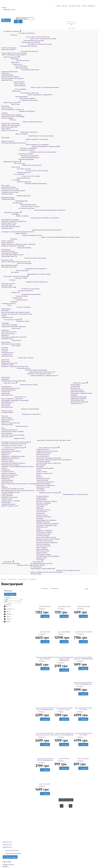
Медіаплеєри (6, 342)
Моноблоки (5, 106)
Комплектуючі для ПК (10, 57)
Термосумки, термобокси (45, 482)
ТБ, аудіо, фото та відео (11, 320)
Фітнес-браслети (7, 243)
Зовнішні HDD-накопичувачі (11, 125)
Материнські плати (15, 60)
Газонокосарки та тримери (11, 501)
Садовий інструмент (8, 504)
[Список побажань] (67, 15)
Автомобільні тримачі (38, 565)
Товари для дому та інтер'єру (48, 493)
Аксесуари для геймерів (10, 253)
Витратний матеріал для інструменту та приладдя (19, 484)
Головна (58, 6)
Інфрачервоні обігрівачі (79, 398)
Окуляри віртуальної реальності (24, 269)
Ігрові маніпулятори (8, 251)
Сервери (4, 113)
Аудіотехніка (11, 328)
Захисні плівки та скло (9, 223)
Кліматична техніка (79, 383)
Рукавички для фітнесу (44, 453)
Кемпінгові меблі (42, 553)
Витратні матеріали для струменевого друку (17, 314)
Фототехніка (11, 346)
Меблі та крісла (42, 548)
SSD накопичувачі (14, 66)
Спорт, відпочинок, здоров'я (47, 448)
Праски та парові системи (10, 423)
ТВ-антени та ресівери (9, 325)
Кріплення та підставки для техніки (26, 374)
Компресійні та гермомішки (46, 485)
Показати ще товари (66, 800)
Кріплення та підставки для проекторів (15, 366)
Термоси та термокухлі (44, 530)
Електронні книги (7, 260)
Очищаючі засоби (14, 300)
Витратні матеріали (16, 307)
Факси (7, 305)
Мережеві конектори (9, 187)
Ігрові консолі (6, 249)
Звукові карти (11, 91)
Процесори (10, 59)
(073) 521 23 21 (7, 842)
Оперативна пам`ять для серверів (13, 116)
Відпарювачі (6, 421)
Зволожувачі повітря (78, 392)
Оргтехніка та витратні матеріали (14, 276)
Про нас (65, 6)
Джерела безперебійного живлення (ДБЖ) (31, 146)
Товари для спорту (43, 449)
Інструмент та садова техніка (13, 448)
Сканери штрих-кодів (9, 287)
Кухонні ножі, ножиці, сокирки (46, 537)
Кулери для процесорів (9, 72)
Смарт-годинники (8, 241)
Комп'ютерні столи (43, 551)
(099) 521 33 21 (7, 847)
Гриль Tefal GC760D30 (64, 632)
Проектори (5, 360)
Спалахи (4, 351)
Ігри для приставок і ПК (9, 256)
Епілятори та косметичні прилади (13, 435)
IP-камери (40, 518)
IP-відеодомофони (43, 496)
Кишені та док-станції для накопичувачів (30, 87)
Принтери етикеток (8, 284)
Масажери (40, 466)
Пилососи (5, 416)
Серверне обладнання (18, 111)
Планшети (9, 35)
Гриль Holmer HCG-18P (83, 607)
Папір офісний (6, 309)
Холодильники (6, 387)
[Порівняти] (46, 671)
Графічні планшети (8, 141)
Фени (3, 428)
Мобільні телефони (15, 216)
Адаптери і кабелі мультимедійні (24, 370)
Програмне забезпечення (20, 100)
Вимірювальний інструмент (11, 465)
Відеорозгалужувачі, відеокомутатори (28, 372)
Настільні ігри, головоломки (11, 563)
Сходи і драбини (7, 496)
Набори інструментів (9, 473)
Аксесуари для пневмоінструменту (13, 463)
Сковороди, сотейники (44, 532)
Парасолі (40, 477)
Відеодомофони (42, 498)
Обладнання (6, 470)
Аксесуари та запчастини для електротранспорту (54, 460)
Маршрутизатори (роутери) (21, 165)
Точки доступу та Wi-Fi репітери (25, 171)
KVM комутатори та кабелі (20, 206)
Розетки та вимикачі (43, 544)
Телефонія (9, 302)
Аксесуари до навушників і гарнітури (14, 337)
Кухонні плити (6, 392)
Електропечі (6, 405)
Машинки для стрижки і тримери (13, 432)
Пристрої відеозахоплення (20, 157)
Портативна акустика (9, 332)
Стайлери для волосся (9, 430)
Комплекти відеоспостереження (47, 524)
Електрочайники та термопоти (12, 399)
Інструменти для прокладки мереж (13, 191)
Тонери (4, 316)
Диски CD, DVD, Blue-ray (10, 130)
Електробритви (7, 433)
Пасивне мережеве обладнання (24, 184)
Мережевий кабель (8, 198)
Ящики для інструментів (9, 475)
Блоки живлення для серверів (11, 115)
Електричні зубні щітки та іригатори (49, 463)
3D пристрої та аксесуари (20, 289)
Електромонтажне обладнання (47, 542)
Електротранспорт (43, 455)
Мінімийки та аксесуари (10, 497)
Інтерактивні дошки (16, 368)
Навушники (5, 330)
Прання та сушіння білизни (20, 409)
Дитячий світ (7, 562)
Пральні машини (7, 411)
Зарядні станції (41, 558)
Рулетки (4, 468)
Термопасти (6, 73)
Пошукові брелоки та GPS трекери (26, 274)
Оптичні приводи (14, 89)
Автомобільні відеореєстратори (42, 563)
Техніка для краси (15, 426)
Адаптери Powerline (16, 178)
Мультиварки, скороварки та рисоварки (15, 400)
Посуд (38, 529)
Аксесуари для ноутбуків (19, 46)
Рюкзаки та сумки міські (44, 473)
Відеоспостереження (44, 517)
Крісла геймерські (42, 549)
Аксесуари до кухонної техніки (12, 446)
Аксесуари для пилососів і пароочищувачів (16, 442)
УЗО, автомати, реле (43, 546)
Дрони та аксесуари (17, 263)
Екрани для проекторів (9, 363)
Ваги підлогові (41, 465)
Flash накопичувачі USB (9, 127)
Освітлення (40, 506)
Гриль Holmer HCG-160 (64, 607)
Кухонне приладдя (43, 536)
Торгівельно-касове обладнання (25, 282)
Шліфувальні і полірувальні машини (13, 456)
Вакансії (5, 866)
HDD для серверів (7, 118)
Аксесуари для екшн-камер (11, 344)
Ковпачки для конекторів (10, 189)
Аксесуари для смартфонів (11, 226)
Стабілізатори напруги (18, 150)
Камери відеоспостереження (46, 520)
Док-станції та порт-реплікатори (26, 37)
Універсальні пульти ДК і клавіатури (13, 327)
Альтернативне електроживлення (48, 556)
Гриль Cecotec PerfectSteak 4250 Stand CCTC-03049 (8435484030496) (64, 659)
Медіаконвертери (14, 201)
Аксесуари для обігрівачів (79, 402)
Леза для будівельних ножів (11, 492)
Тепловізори (40, 489)
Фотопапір (5, 311)
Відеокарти (10, 62)
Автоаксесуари (36, 574)
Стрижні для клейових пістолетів (13, 489)
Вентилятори (75, 388)
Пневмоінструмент (8, 461)
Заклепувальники (7, 480)
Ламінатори (10, 292)
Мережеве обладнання (11, 162)
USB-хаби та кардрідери (19, 148)
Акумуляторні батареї (17, 154)
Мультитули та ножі (43, 487)
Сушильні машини (7, 412)
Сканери (8, 280)
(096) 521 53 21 (7, 845)
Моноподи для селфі (8, 225)
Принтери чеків (7, 285)
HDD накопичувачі (15, 68)
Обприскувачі (6, 502)
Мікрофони (5, 335)
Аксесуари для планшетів (20, 51)
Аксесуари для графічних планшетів (14, 143)
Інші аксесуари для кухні (45, 541)
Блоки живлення (13, 84)
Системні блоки (7, 108)
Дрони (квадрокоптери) (10, 265)
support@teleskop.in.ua (13, 853)
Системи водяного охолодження (12, 78)
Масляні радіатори (77, 400)
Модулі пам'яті (12, 64)
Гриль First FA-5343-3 (45, 607)
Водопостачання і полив (10, 506)
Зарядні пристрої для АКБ (20, 156)
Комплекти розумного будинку (47, 501)
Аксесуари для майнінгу (19, 98)
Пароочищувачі (7, 418)
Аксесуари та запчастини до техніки (14, 444)
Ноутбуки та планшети (11, 31)
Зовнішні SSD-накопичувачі (11, 124)
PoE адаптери (12, 203)
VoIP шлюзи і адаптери (18, 208)
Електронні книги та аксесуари (24, 258)
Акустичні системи (8, 334)
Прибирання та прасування (21, 414)
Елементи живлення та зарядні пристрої (30, 376)
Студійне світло (7, 354)
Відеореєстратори (43, 522)
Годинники (9, 239)
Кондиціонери (75, 386)
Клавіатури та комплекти (20, 132)
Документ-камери (8, 365)
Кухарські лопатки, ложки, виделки (48, 539)
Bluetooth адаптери (16, 182)
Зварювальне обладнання (10, 458)
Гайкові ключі (6, 478)
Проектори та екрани (17, 358)
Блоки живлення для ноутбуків (23, 40)
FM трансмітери (36, 567)
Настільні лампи (42, 512)
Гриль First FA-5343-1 (64, 759)
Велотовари (41, 491)
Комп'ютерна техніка (10, 103)
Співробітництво (8, 865)
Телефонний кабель (8, 199)
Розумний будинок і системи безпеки (62, 494)
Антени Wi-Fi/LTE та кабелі (21, 176)
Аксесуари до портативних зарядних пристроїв (18, 232)
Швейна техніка (13, 438)
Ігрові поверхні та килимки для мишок (28, 136)
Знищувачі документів (17, 291)
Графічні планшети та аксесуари (25, 139)
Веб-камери (6, 138)
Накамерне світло (8, 353)
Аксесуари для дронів (9, 267)
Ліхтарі (39, 470)
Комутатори (11, 167)
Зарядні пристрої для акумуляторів (13, 381)
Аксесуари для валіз (43, 478)
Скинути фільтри (10, 594)
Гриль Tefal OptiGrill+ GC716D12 (83, 632)
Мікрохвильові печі (8, 402)
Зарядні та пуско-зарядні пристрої (55, 570)
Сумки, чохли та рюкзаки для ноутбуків (29, 39)
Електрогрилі (6, 404)
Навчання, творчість (16, 565)
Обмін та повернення (88, 6)
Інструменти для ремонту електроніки (29, 152)
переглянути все (7, 80)
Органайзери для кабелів (10, 220)
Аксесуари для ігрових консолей (12, 255)
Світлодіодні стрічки (43, 510)
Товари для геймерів (16, 248)
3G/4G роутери (13, 163)
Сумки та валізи (42, 472)
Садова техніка (7, 499)
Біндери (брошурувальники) (21, 294)
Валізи (38, 475)
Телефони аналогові (8, 303)
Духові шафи (6, 393)
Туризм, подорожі (42, 480)
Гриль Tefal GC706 (45, 632)
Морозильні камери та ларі (11, 388)
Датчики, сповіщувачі (44, 503)
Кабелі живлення (14, 85)
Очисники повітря (77, 390)
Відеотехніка (11, 340)
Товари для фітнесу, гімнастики (47, 451)
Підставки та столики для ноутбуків (27, 44)
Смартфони (10, 214)
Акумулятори (6, 377)
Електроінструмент (8, 449)
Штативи (4, 347)
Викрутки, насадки (8, 477)
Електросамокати (43, 456)
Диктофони (10, 272)
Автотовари (36, 562)
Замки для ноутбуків (8, 50)
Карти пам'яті (6, 129)
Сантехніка (40, 560)
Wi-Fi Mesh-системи (16, 169)
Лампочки (40, 508)
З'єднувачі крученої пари (10, 192)
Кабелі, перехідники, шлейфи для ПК (27, 95)
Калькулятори (12, 298)
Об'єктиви (5, 349)
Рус (5, 8)
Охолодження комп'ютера (20, 70)
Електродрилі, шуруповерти (11, 451)
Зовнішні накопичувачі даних (22, 122)
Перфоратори (6, 453)
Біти (3, 485)
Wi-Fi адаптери (13, 174)
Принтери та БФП (14, 278)
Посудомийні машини (9, 390)
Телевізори (5, 323)
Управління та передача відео (47, 525)
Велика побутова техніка (19, 385)
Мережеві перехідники (18, 159)
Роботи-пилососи (8, 419)
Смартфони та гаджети (11, 212)
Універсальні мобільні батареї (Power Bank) (31, 230)
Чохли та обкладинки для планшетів (14, 55)
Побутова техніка (9, 383)
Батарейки (5, 379)
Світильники (40, 513)
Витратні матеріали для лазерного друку (16, 312)
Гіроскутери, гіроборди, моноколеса (49, 458)
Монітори (9, 120)
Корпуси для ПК (13, 82)
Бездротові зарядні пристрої (22, 235)
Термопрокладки (7, 75)
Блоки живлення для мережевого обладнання (33, 210)
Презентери (6, 361)
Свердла (4, 487)
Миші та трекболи (15, 134)
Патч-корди (6, 185)
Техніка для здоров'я (43, 461)
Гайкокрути (5, 455)
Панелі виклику (41, 500)
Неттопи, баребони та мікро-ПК (12, 109)
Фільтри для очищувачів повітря (81, 393)
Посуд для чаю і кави (43, 534)
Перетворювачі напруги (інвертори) (43, 569)
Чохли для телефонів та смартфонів (14, 221)
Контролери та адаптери (20, 93)
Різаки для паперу (14, 296)
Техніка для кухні (14, 397)
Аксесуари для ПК (14, 97)
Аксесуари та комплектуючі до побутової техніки (36, 440)
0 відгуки (43, 609)
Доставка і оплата (75, 6)
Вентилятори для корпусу (10, 77)
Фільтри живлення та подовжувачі (25, 145)
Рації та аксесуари (15, 270)
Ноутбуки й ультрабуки (18, 33)
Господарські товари (43, 554)
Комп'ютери (10, 104)
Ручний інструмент (8, 472)
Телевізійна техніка (15, 321)
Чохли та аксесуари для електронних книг (16, 262)
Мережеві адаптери (16, 173)
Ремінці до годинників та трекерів (13, 246)
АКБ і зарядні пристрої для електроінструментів (18, 491)
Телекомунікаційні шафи (19, 205)
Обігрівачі (74, 395)
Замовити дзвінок (10, 857)
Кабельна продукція (16, 196)
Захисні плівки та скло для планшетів (14, 53)
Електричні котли (77, 403)
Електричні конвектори (79, 397)
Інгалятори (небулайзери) (45, 468)
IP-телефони (11, 180)
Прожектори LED (42, 515)
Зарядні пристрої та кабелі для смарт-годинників (18, 244)
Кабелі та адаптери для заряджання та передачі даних (40, 237)
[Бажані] (44, 671)
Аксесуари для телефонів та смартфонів (30, 218)
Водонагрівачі (75, 385)
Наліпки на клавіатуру (9, 48)
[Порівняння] (67, 17)
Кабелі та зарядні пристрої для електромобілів (47, 572)
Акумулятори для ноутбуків (21, 42)
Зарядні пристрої (14, 233)
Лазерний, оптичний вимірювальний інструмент (18, 466)
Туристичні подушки (43, 484)
